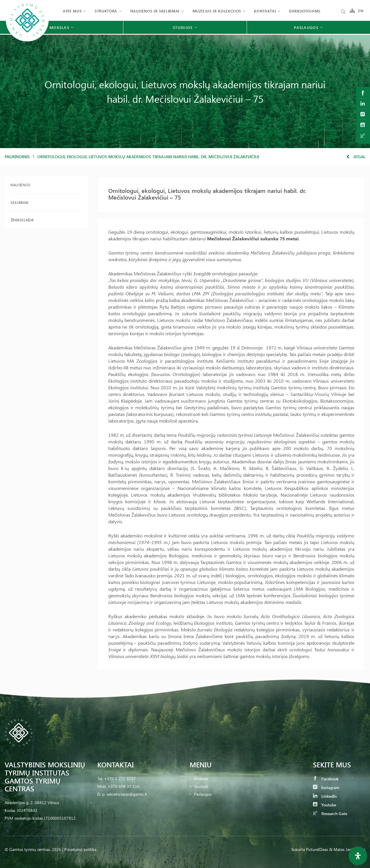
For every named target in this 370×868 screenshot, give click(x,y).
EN (361, 11)
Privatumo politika (80, 849)
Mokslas (201, 778)
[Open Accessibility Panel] (358, 856)
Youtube (325, 805)
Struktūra (106, 11)
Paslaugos (203, 794)
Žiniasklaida (22, 220)
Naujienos (20, 185)
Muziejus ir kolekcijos (217, 11)
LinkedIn (325, 796)
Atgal (356, 157)
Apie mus (72, 11)
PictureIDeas (317, 849)
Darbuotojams (305, 11)
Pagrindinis (17, 157)
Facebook (326, 779)
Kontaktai (265, 11)
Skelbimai (19, 202)
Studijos (201, 786)
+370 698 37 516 (124, 786)
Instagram (326, 787)
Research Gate (330, 813)
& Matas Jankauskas (347, 849)
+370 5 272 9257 (120, 778)
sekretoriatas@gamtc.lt (127, 794)
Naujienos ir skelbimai (155, 11)
